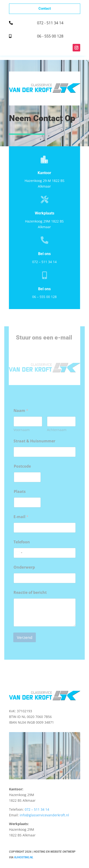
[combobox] (19, 553)
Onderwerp (24, 567)
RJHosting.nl (24, 857)
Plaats (20, 492)
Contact (45, 8)
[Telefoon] (45, 553)
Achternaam (57, 430)
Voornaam (22, 430)
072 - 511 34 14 (50, 23)
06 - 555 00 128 (50, 36)
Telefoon (22, 542)
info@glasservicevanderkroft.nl (44, 815)
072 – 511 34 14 (44, 262)
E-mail (21, 517)
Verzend (25, 637)
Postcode (22, 466)
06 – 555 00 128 (44, 297)
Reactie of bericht (30, 593)
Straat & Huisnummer (34, 441)
